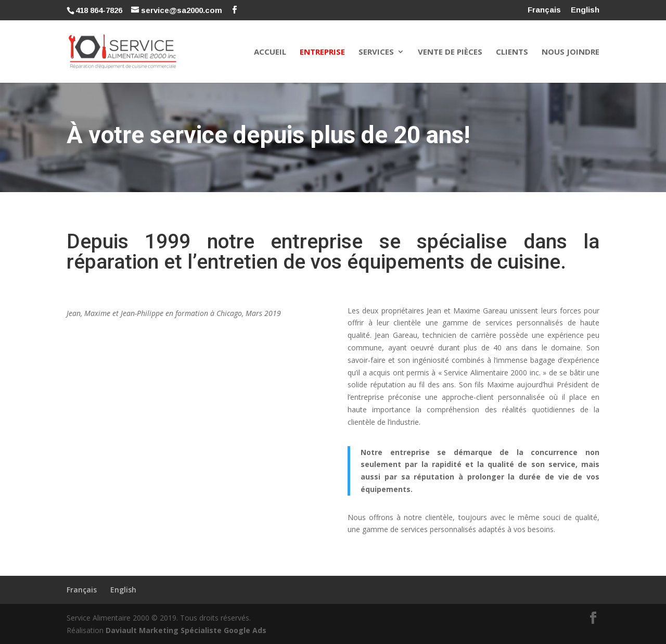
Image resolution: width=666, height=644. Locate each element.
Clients (512, 52)
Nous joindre (571, 52)
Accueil (270, 52)
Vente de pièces (450, 52)
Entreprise (322, 52)
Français (544, 10)
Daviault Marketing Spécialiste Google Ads (186, 630)
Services (376, 52)
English (585, 10)
